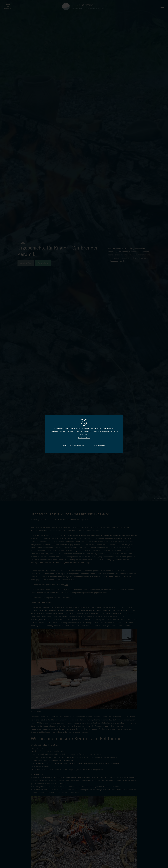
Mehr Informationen (84, 438)
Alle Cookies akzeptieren (73, 446)
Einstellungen (99, 446)
